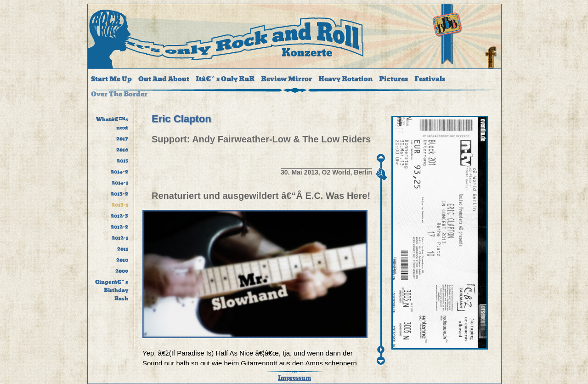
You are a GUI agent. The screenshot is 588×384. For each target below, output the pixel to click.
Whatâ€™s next (112, 124)
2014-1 (120, 183)
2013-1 (120, 205)
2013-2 (119, 194)
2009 (122, 271)
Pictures (393, 79)
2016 (122, 150)
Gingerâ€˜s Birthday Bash (112, 290)
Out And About (164, 79)
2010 (122, 260)
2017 (122, 139)
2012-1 (120, 238)
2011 (123, 249)
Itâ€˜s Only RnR (225, 79)
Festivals (430, 79)
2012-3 (119, 216)
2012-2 (119, 227)
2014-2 (119, 172)
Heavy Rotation (345, 79)
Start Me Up (111, 79)
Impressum (294, 378)
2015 (122, 161)
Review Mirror (286, 79)
